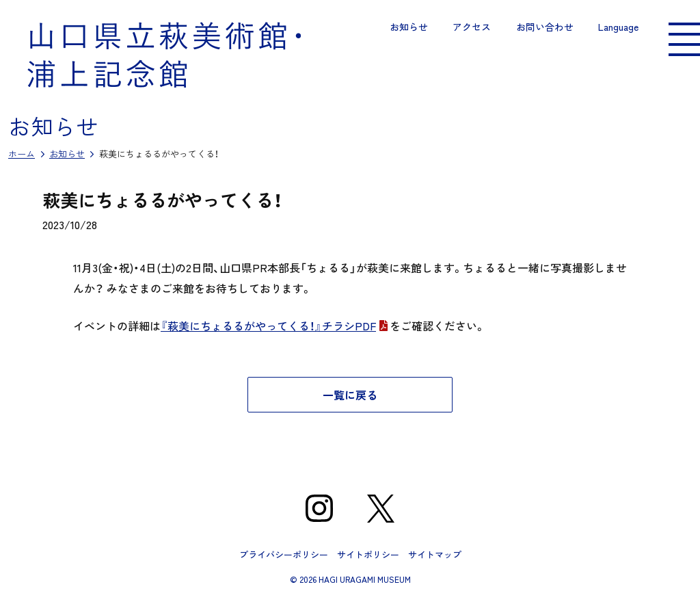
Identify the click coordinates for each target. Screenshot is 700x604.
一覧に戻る (350, 395)
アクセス (472, 27)
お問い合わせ (545, 27)
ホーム (22, 154)
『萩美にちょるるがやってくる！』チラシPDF (268, 326)
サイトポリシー (368, 554)
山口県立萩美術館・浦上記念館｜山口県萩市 (164, 55)
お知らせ (409, 27)
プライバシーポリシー (284, 554)
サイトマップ (435, 554)
